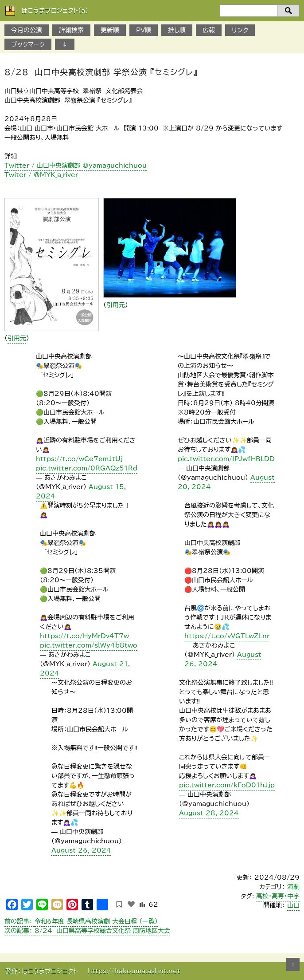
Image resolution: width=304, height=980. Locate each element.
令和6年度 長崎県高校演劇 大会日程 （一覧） (81, 921)
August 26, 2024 (81, 850)
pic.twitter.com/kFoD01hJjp (227, 785)
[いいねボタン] (131, 904)
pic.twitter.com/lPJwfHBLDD (226, 459)
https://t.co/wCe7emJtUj (79, 459)
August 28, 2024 (209, 813)
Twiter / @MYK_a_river (41, 175)
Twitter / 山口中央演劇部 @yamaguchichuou (76, 166)
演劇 (293, 887)
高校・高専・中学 (278, 896)
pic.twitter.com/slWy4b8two (89, 645)
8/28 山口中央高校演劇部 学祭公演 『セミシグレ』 (101, 72)
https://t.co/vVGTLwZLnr (227, 636)
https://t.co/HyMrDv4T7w (84, 636)
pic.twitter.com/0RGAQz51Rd (87, 468)
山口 (293, 905)
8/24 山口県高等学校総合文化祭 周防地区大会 (87, 931)
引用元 (17, 338)
